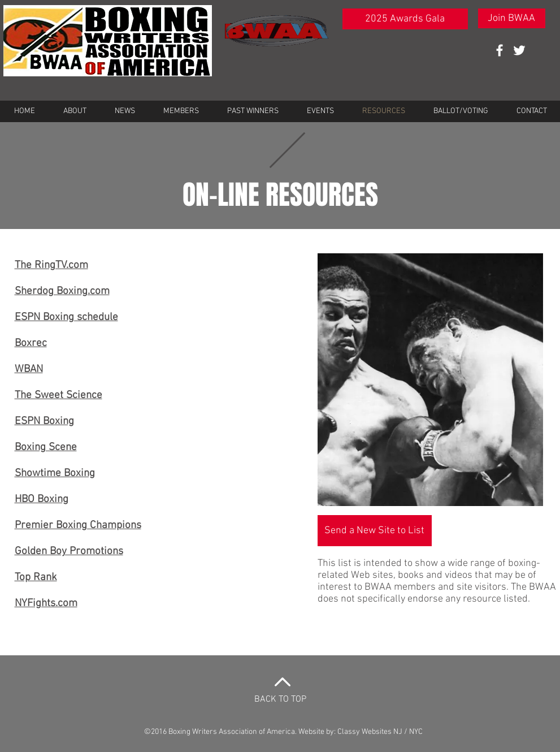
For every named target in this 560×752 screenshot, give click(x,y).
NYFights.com (46, 604)
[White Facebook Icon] (500, 50)
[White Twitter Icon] (519, 50)
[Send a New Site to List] (375, 531)
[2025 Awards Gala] (405, 19)
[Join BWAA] (512, 18)
